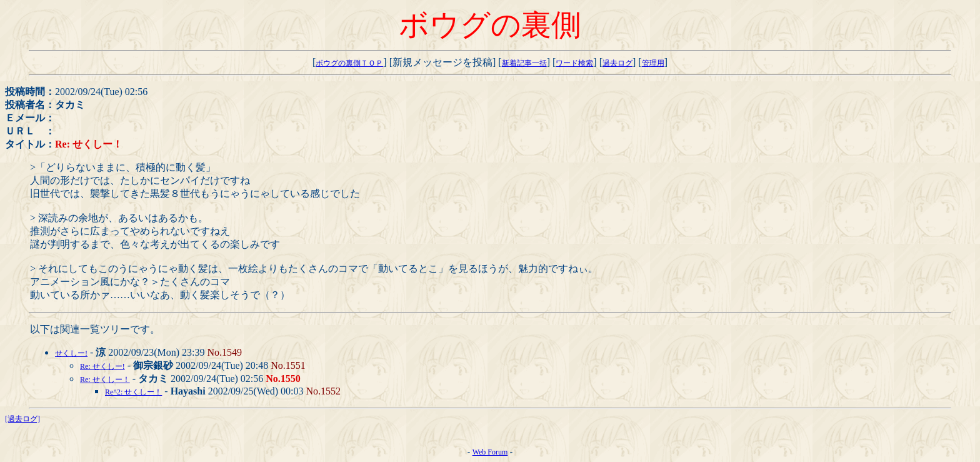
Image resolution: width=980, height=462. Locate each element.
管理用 (653, 63)
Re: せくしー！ (105, 379)
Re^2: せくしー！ (133, 392)
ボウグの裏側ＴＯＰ (349, 63)
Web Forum (490, 452)
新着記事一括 (524, 63)
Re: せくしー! (102, 366)
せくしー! (71, 353)
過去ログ (617, 63)
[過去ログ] (22, 419)
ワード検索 (574, 63)
